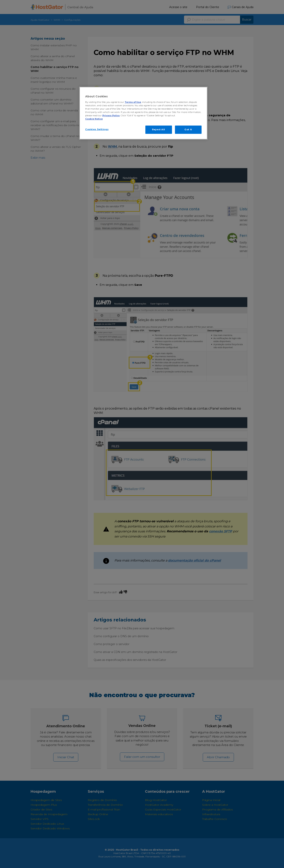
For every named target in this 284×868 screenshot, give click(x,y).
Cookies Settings (97, 129)
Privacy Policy (111, 115)
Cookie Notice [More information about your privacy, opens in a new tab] (94, 119)
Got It (188, 129)
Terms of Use (133, 102)
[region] (143, 113)
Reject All (159, 129)
